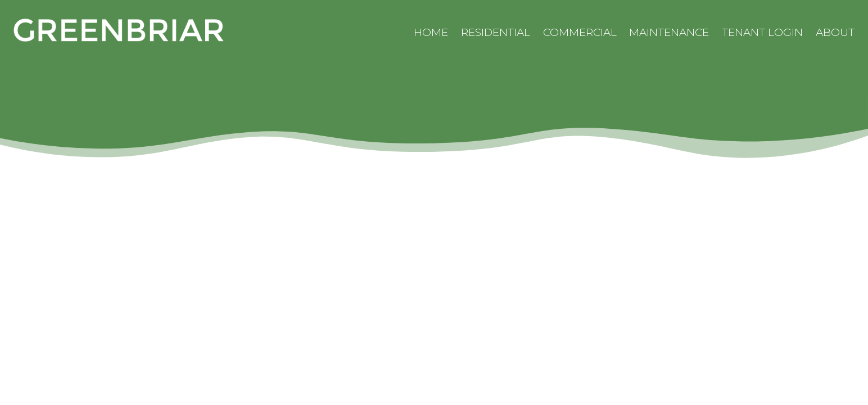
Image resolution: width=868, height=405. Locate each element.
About (835, 32)
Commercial (580, 32)
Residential (496, 32)
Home (431, 32)
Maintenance (669, 32)
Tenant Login (762, 32)
